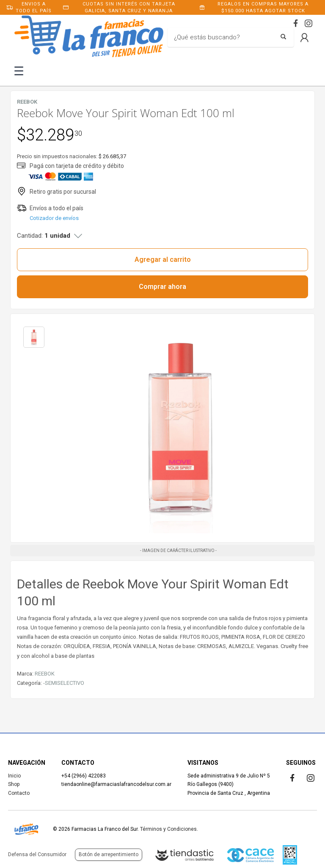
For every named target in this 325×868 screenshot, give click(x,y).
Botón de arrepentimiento (109, 854)
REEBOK (45, 674)
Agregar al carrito (163, 260)
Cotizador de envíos (54, 218)
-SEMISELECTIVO (64, 683)
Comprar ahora (162, 287)
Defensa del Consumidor (37, 854)
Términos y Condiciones (168, 829)
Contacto (19, 793)
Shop (14, 784)
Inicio (14, 776)
